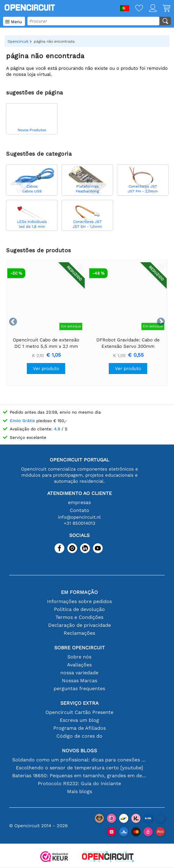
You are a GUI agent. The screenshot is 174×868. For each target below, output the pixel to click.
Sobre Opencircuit (80, 648)
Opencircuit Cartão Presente (79, 712)
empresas (79, 502)
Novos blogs (79, 751)
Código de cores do (79, 736)
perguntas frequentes (79, 688)
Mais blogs (80, 791)
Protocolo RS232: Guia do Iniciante (79, 783)
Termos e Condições (79, 617)
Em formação (79, 592)
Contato (80, 510)
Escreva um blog (79, 720)
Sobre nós (79, 657)
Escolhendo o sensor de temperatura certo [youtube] (80, 768)
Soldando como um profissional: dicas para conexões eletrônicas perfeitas (80, 760)
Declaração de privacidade (80, 625)
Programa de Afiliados (80, 728)
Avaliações (79, 665)
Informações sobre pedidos (79, 601)
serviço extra (80, 703)
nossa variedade (79, 673)
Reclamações (79, 633)
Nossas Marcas (80, 681)
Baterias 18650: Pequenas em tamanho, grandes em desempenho (80, 776)
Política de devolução (79, 609)
